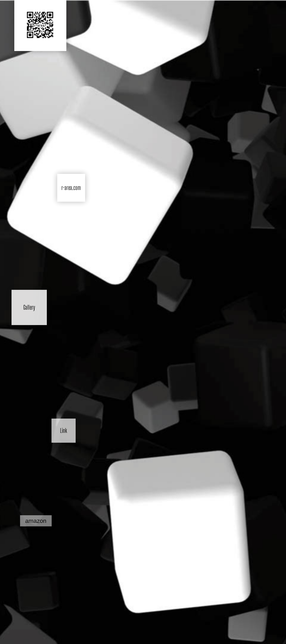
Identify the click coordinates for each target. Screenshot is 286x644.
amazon (36, 521)
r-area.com (71, 188)
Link (64, 431)
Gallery (29, 307)
